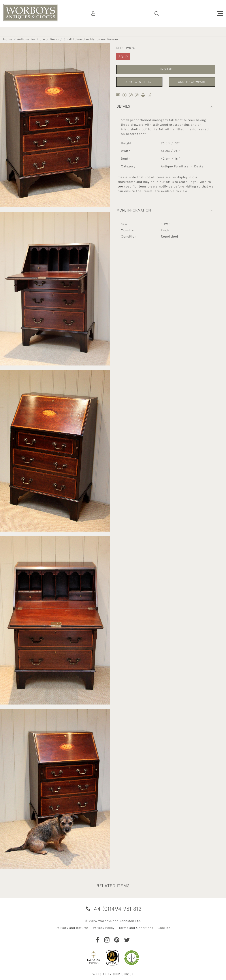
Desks (54, 39)
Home (8, 39)
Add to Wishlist (139, 82)
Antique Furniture (31, 39)
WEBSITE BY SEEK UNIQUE (113, 974)
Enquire (166, 69)
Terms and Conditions (136, 928)
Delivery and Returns (72, 928)
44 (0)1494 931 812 (113, 909)
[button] (157, 13)
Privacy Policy (104, 928)
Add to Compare (192, 82)
